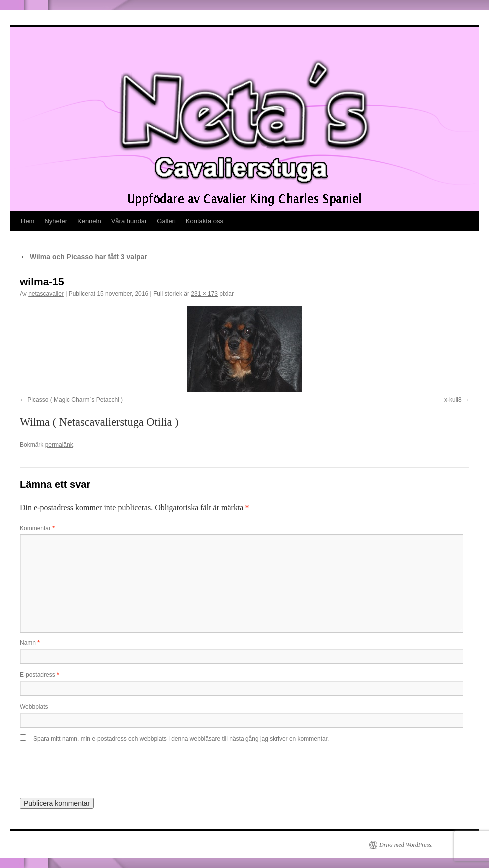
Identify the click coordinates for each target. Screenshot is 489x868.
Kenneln (89, 221)
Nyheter (56, 221)
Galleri (166, 221)
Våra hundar (129, 221)
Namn (30, 643)
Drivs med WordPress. (406, 845)
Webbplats (34, 707)
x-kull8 (453, 400)
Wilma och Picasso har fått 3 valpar (84, 257)
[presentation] (88, 767)
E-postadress (40, 675)
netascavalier (46, 294)
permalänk (59, 445)
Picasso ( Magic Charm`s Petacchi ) (75, 400)
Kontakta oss (204, 221)
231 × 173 (204, 294)
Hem (28, 221)
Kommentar (37, 528)
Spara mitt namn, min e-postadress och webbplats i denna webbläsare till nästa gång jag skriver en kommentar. (181, 739)
